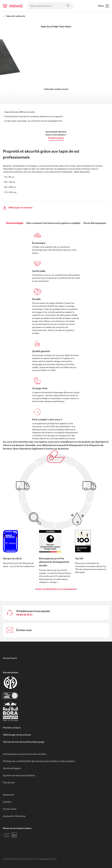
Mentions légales (12, 768)
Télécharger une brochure (17, 208)
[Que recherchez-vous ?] (50, 6)
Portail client (10, 809)
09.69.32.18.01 (24, 615)
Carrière (7, 802)
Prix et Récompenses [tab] (95, 223)
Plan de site (9, 782)
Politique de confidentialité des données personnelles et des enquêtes (39, 761)
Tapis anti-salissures (14, 16)
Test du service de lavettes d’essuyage (24, 742)
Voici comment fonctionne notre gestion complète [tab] (53, 223)
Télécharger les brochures (17, 735)
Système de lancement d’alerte (19, 775)
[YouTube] (7, 835)
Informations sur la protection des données (25, 754)
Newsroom (9, 795)
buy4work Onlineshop (14, 816)
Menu (104, 6)
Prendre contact (56, 138)
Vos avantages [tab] (15, 223)
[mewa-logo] (13, 6)
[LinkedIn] (14, 835)
